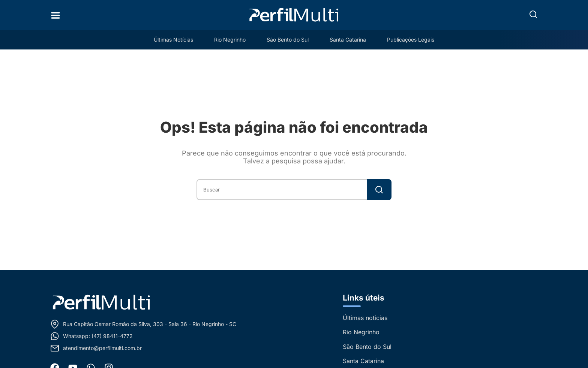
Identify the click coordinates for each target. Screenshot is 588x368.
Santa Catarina (348, 40)
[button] (533, 14)
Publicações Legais (411, 40)
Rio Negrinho (230, 40)
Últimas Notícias (173, 40)
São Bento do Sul (288, 40)
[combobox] (282, 190)
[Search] (379, 190)
